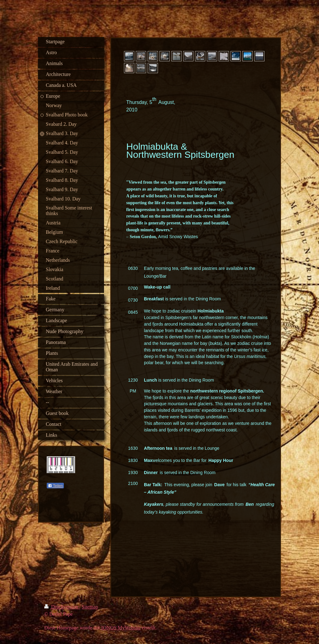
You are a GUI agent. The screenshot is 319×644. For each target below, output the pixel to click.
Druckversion (62, 607)
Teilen (55, 486)
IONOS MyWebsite (121, 628)
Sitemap (90, 607)
